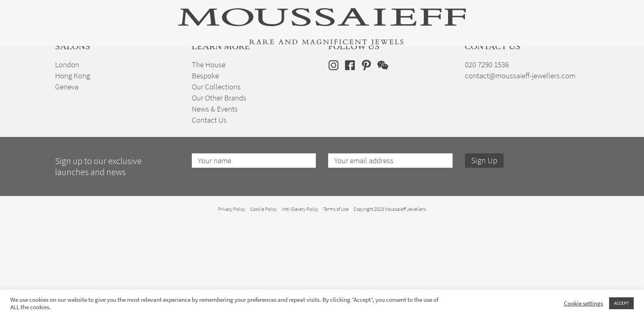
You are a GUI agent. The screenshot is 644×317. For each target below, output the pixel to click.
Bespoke (205, 170)
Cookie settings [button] (583, 303)
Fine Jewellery (163, 79)
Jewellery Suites (232, 79)
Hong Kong (72, 170)
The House (498, 79)
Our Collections (216, 181)
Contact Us (209, 215)
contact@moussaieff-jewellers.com (520, 170)
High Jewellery (97, 79)
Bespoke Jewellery (432, 79)
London (67, 159)
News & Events (215, 204)
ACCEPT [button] (621, 303)
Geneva (67, 181)
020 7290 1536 (487, 159)
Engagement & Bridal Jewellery (329, 79)
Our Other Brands (219, 193)
